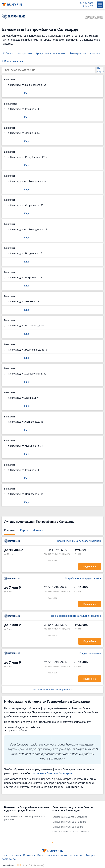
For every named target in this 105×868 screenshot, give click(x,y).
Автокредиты (78, 53)
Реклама (16, 855)
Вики (40, 855)
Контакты (29, 855)
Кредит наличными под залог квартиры (79, 541)
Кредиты (10, 530)
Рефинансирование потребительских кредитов (75, 616)
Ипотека (95, 53)
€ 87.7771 (88, 6)
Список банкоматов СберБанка (70, 817)
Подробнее (90, 567)
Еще (26, 93)
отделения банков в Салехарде (52, 773)
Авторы (90, 855)
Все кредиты (24, 53)
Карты (24, 530)
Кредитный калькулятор (51, 53)
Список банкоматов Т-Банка (68, 827)
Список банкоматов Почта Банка (71, 832)
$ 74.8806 (88, 3)
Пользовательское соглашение (64, 855)
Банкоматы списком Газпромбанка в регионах (25, 818)
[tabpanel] (27, 814)
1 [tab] (52, 842)
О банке (8, 53)
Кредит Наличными (90, 653)
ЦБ (80, 3)
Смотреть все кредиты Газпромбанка (52, 690)
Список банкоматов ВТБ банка (69, 822)
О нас (5, 855)
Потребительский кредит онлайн (83, 578)
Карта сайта (9, 859)
